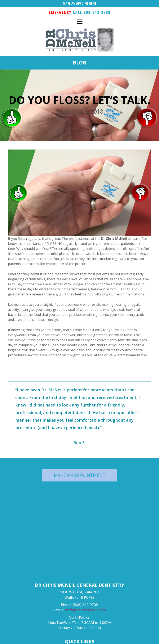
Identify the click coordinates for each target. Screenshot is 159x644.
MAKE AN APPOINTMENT (80, 3)
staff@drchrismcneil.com (85, 610)
